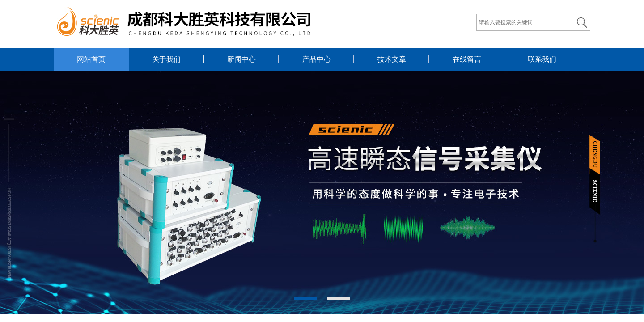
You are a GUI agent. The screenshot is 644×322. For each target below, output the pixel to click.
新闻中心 (241, 59)
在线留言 (467, 59)
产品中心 (317, 59)
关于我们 (166, 59)
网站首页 (91, 59)
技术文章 (392, 59)
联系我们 (542, 59)
